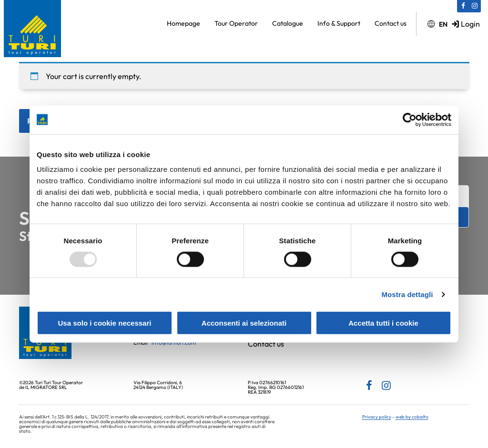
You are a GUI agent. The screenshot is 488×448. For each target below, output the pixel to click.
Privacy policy (377, 417)
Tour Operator (236, 23)
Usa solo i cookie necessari (105, 323)
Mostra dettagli (407, 294)
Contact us (391, 23)
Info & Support (339, 23)
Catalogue (288, 23)
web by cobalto (412, 417)
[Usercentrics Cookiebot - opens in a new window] (410, 119)
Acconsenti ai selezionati (244, 323)
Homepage (183, 23)
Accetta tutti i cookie (383, 323)
